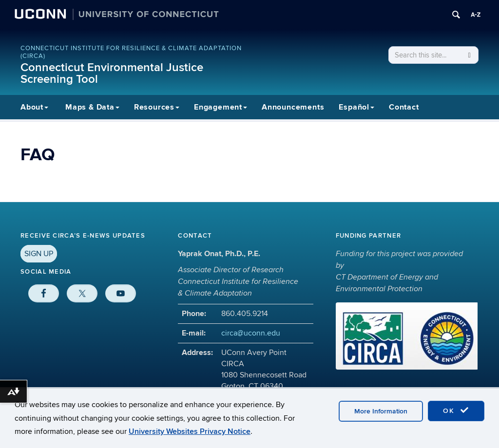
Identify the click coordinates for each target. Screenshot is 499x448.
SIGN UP (39, 254)
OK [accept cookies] (456, 411)
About (34, 107)
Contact (404, 107)
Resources (157, 107)
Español (356, 107)
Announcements (293, 107)
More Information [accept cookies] (381, 411)
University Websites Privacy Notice (190, 431)
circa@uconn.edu (251, 333)
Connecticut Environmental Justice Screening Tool (112, 73)
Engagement (221, 107)
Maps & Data (92, 107)
